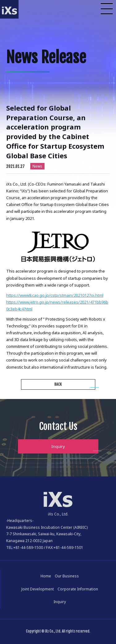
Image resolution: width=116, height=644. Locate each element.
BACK (58, 384)
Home (46, 576)
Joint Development (38, 589)
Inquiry (58, 446)
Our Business (67, 576)
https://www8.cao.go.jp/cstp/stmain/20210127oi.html (55, 295)
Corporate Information (78, 589)
